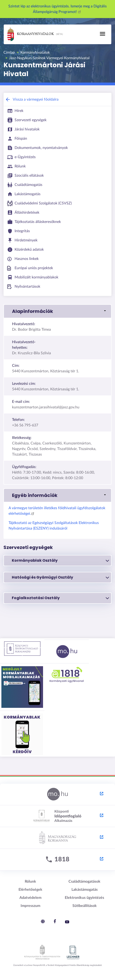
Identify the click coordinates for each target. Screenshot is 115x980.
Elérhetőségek (30, 890)
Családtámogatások (84, 881)
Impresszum (30, 906)
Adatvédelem (30, 898)
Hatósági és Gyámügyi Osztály (60, 577)
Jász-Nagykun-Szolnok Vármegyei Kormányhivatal (49, 58)
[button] (57, 311)
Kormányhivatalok (31, 34)
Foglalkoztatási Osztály (60, 598)
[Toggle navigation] (103, 34)
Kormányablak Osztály (60, 561)
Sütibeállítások (85, 906)
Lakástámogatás (85, 890)
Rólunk (30, 881)
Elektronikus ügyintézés (84, 898)
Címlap (9, 52)
